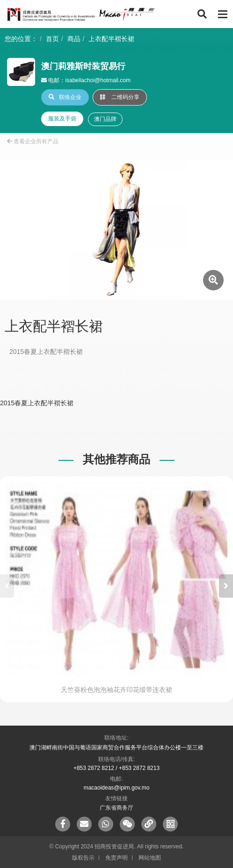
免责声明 (116, 858)
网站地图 (150, 858)
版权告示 (83, 858)
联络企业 (65, 97)
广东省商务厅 (116, 808)
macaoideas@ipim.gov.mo (117, 788)
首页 (52, 39)
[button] (226, 586)
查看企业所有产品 (33, 141)
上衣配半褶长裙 (111, 39)
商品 (74, 39)
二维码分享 (120, 97)
